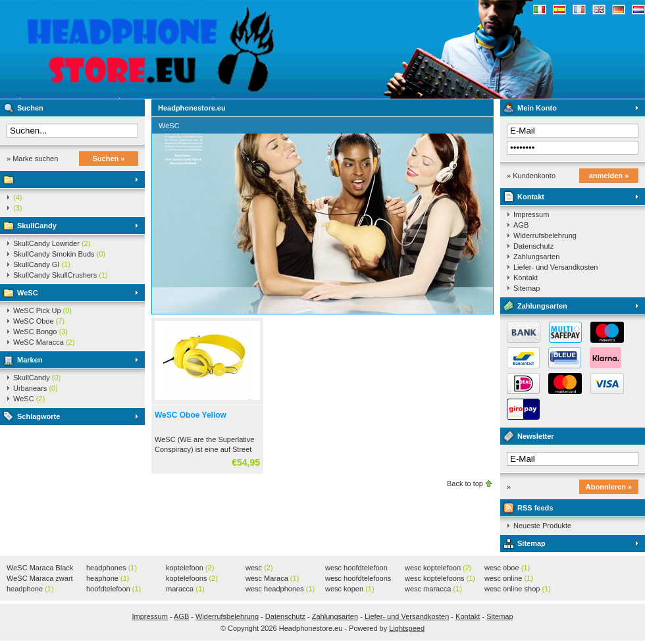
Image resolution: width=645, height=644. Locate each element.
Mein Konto (537, 108)
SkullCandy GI (42, 264)
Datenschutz (533, 246)
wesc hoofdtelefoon (356, 568)
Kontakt (531, 197)
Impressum (531, 214)
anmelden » (609, 176)
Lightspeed (407, 628)
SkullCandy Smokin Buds (59, 254)
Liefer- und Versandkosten (555, 267)
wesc (259, 568)
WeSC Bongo (40, 332)
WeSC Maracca (44, 342)
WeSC (28, 293)
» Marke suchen (32, 159)
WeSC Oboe (39, 321)
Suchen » (109, 159)
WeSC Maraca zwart (40, 579)
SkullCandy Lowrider (52, 243)
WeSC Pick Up (42, 310)
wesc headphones (280, 589)
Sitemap (527, 288)
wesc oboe (507, 568)
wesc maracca (433, 589)
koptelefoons (192, 578)
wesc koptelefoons (440, 578)
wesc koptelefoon (438, 568)
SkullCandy (37, 226)
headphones (112, 568)
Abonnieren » (609, 487)
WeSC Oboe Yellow (191, 415)
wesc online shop (518, 589)
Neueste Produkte (542, 526)
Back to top (465, 483)
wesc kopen (350, 589)
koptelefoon (190, 568)
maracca (185, 589)
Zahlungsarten (536, 257)
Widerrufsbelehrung (545, 235)
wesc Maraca (272, 578)
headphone (30, 589)
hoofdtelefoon (114, 589)
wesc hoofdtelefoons (358, 579)
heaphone (108, 578)
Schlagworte (39, 416)
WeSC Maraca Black (40, 568)
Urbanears (36, 388)
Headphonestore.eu (174, 49)
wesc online (509, 578)
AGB (521, 225)
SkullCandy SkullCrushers (61, 275)
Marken (30, 360)
